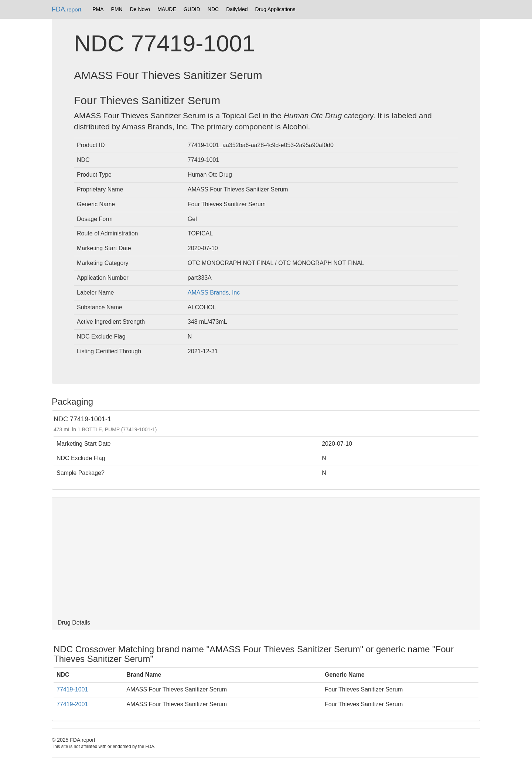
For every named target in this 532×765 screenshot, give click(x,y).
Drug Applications (275, 9)
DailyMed (237, 9)
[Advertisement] (266, 557)
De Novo (140, 9)
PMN (117, 9)
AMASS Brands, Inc (214, 293)
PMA (98, 9)
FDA (66, 9)
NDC (213, 9)
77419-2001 (72, 704)
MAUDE (167, 9)
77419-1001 (72, 689)
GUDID (192, 9)
